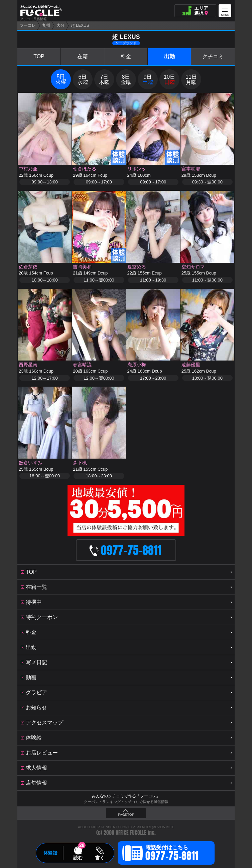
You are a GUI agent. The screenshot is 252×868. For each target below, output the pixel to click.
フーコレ (28, 25)
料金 (126, 56)
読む (78, 858)
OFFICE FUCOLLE (131, 833)
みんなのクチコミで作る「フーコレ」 (126, 796)
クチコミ (213, 56)
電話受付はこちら (172, 854)
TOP (39, 56)
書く (100, 858)
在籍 (83, 56)
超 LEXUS (80, 25)
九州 (46, 25)
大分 (60, 25)
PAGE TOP (126, 815)
